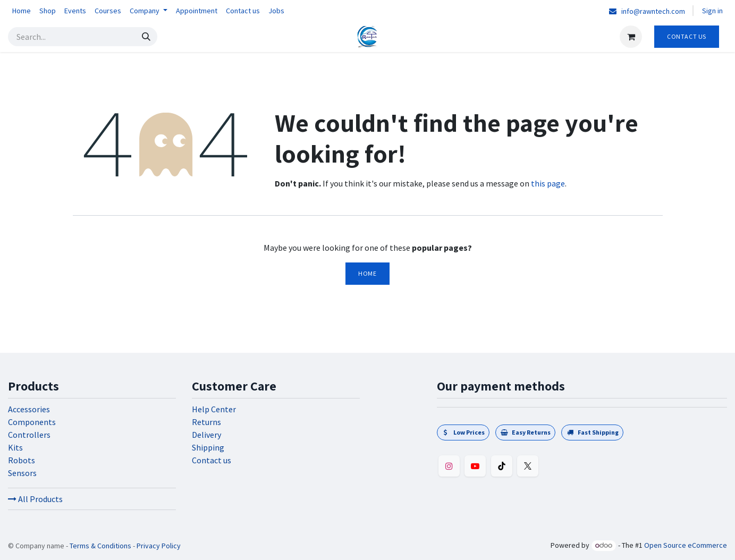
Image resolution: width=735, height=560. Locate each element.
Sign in (712, 11)
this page (548, 183)
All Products (35, 499)
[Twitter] (528, 466)
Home (367, 273)
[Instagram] (449, 466)
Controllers (29, 435)
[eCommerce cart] (631, 37)
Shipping (208, 447)
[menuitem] (22, 11)
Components (32, 422)
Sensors (22, 473)
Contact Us (687, 36)
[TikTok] (502, 466)
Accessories (29, 409)
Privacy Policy (159, 546)
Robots (22, 460)
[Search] (146, 37)
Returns (206, 422)
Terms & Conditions (100, 546)
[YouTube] (475, 466)
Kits (15, 447)
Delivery (206, 435)
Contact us (212, 460)
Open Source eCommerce (686, 545)
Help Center (214, 409)
